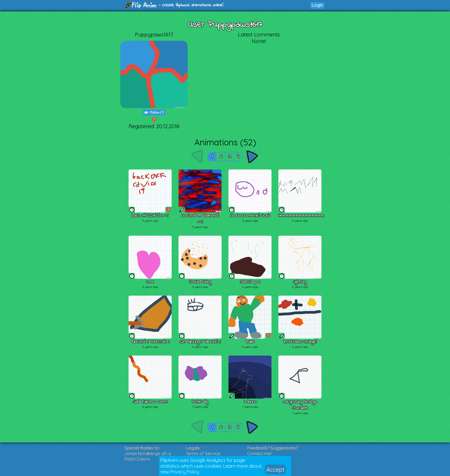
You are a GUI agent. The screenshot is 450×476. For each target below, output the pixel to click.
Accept (275, 470)
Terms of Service (203, 453)
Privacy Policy (185, 472)
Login (317, 5)
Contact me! (259, 453)
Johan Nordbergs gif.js (148, 453)
